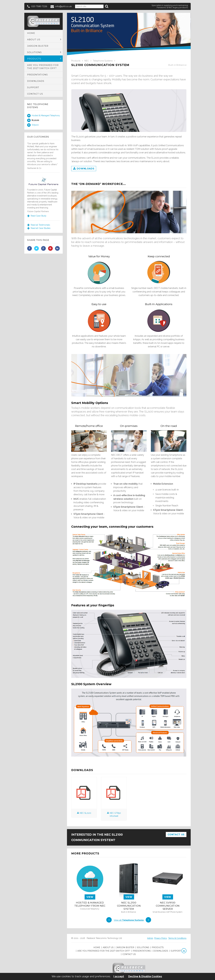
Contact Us (176, 835)
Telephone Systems (103, 61)
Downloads (84, 169)
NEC (87, 61)
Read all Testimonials (39, 225)
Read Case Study (37, 216)
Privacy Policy (161, 938)
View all (129, 920)
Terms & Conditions (177, 938)
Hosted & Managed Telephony (44, 116)
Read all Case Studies (39, 228)
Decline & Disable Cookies (145, 976)
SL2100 (33, 120)
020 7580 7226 (39, 6)
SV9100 (33, 125)
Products (76, 61)
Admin (150, 938)
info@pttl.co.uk (63, 6)
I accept (119, 976)
